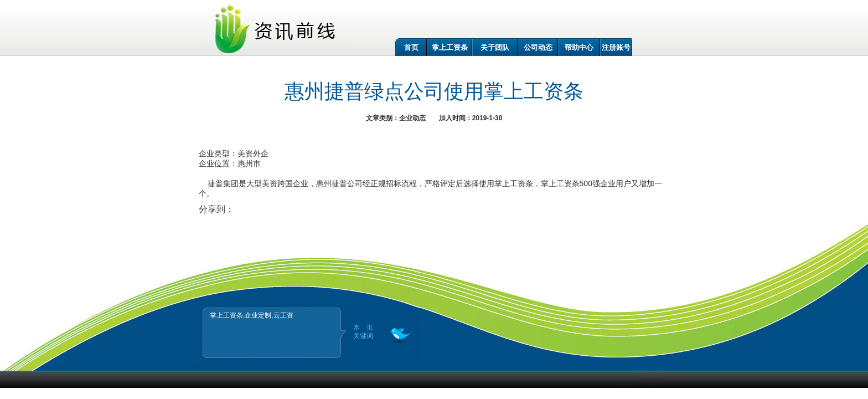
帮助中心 (579, 47)
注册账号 (616, 47)
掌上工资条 (450, 47)
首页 (411, 47)
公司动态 (538, 47)
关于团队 (495, 47)
